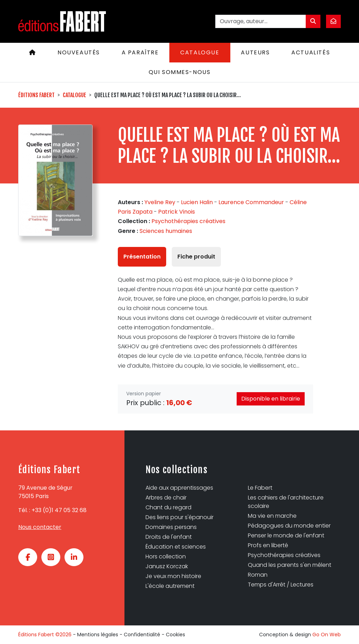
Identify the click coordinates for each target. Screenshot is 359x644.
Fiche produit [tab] (196, 257)
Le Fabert (260, 488)
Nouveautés (79, 52)
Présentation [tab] (142, 257)
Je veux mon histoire (173, 576)
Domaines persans (171, 527)
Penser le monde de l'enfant (286, 535)
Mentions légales (98, 635)
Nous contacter (40, 527)
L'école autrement (170, 586)
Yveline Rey (160, 202)
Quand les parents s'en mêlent (290, 565)
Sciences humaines (166, 231)
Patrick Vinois (177, 212)
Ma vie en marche (272, 516)
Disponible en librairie (271, 399)
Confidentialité (142, 635)
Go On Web (327, 635)
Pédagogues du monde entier (289, 526)
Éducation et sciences (176, 547)
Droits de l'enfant (169, 537)
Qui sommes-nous (180, 72)
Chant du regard (168, 507)
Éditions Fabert (36, 95)
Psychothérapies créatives (188, 221)
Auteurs (255, 52)
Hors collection (166, 556)
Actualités (311, 52)
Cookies (175, 635)
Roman (258, 575)
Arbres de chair (166, 498)
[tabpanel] (215, 323)
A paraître (140, 52)
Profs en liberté (268, 545)
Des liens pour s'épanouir (179, 517)
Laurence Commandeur (251, 202)
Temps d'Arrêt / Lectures (281, 585)
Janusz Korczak (167, 566)
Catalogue (200, 52)
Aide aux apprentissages (179, 488)
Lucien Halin (197, 202)
